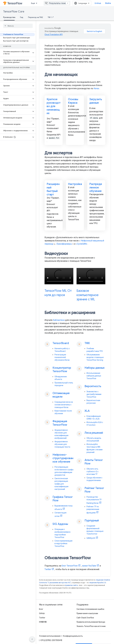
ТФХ (87, 343)
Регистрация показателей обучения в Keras (62, 357)
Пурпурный (92, 521)
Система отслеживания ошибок (90, 609)
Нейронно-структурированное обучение (63, 458)
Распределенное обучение (96, 188)
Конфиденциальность (73, 636)
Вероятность (93, 386)
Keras (96, 88)
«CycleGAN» (82, 244)
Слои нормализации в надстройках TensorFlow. (63, 543)
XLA (87, 411)
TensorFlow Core (14, 12)
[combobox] (61, 3)
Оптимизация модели (61, 395)
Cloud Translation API (54, 34)
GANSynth (91, 538)
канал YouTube (89, 566)
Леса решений (94, 433)
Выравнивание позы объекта (64, 507)
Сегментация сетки (60, 514)
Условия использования (50, 636)
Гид (22, 17)
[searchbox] (18, 26)
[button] (16, 53)
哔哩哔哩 (43, 622)
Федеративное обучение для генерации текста (62, 444)
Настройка (75, 184)
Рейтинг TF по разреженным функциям (93, 510)
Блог (41, 609)
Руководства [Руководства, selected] (9, 17)
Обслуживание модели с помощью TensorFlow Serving (95, 357)
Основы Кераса (73, 101)
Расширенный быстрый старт (53, 189)
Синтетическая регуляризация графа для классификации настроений (61, 484)
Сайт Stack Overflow (85, 618)
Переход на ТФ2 (35, 17)
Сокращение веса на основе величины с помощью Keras (64, 405)
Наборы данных (95, 368)
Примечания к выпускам (87, 613)
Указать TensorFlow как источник (91, 626)
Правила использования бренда (91, 622)
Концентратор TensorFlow (62, 370)
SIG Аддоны (60, 524)
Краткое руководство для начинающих (54, 106)
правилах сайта (71, 585)
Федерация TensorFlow (60, 423)
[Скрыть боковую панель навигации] (32, 639)
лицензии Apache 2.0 (98, 583)
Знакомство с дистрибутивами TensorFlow (94, 394)
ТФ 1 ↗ (51, 17)
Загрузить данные (96, 101)
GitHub (102, 3)
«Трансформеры (64, 244)
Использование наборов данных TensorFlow (94, 376)
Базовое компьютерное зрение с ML (88, 295)
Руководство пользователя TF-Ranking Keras (94, 500)
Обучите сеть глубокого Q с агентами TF (92, 471)
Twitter (48, 569)
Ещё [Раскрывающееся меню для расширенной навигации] (33, 3)
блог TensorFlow (70, 566)
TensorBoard (61, 343)
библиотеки (59, 320)
